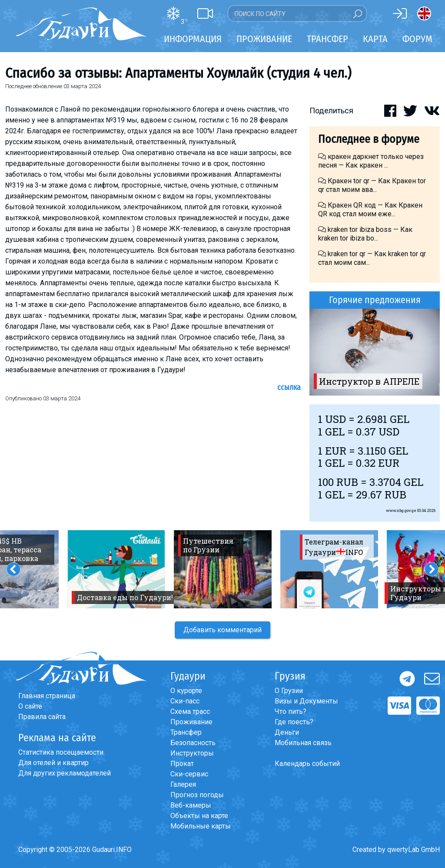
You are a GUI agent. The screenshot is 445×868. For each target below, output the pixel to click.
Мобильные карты (201, 826)
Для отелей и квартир (53, 763)
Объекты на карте (199, 816)
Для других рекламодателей (65, 773)
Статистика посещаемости (61, 752)
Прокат (182, 764)
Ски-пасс (185, 701)
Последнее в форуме (369, 139)
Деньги (287, 732)
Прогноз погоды (197, 795)
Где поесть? (294, 722)
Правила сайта (42, 717)
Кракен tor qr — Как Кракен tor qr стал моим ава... (372, 185)
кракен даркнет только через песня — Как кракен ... (371, 161)
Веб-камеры (191, 805)
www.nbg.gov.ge (401, 510)
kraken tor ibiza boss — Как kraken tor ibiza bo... (365, 234)
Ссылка (289, 387)
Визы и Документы (306, 701)
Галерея (183, 784)
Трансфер (186, 732)
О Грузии (289, 691)
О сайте (30, 706)
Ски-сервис (189, 774)
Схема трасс (190, 711)
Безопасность (193, 743)
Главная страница (47, 696)
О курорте (186, 691)
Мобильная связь (303, 743)
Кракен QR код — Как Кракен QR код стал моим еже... (370, 210)
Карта (375, 39)
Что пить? (291, 711)
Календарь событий (307, 764)
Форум (417, 39)
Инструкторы (192, 753)
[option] (375, 352)
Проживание (191, 722)
